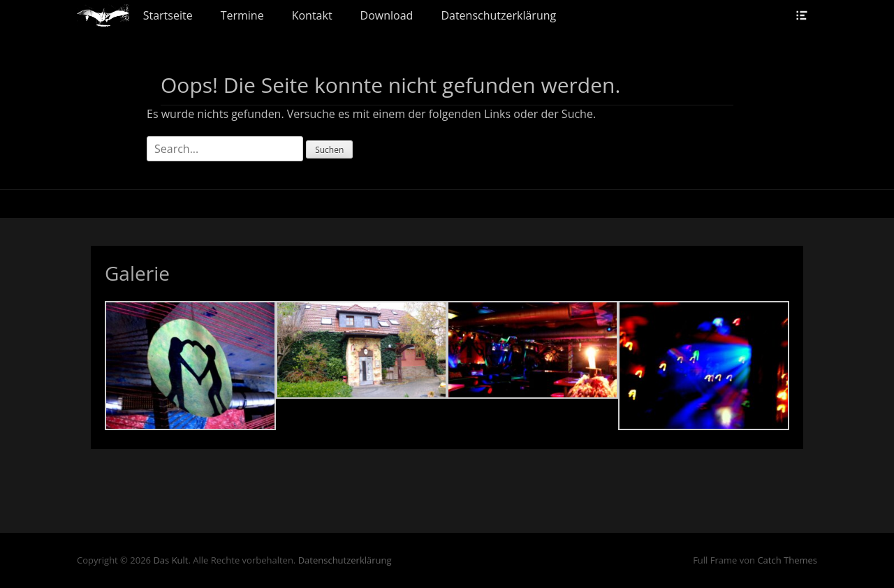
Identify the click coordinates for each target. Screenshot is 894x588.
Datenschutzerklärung (498, 15)
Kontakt (312, 15)
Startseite (168, 15)
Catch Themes (787, 560)
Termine (242, 15)
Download (387, 15)
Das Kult (170, 560)
